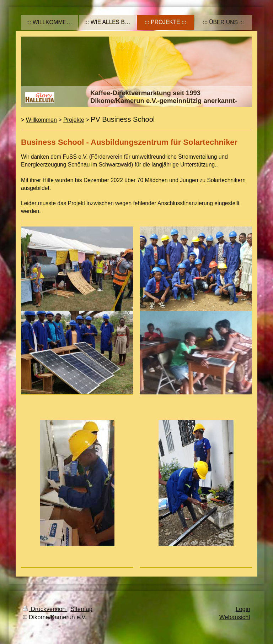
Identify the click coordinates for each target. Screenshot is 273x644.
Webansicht (235, 617)
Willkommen (41, 120)
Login (243, 609)
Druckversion (45, 609)
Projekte (74, 120)
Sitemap (81, 609)
